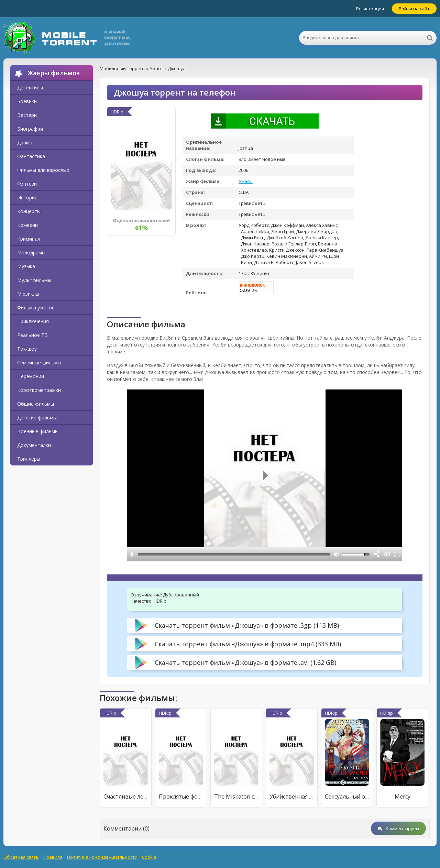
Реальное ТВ (32, 335)
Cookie (149, 857)
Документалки (34, 445)
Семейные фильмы (39, 362)
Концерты (29, 211)
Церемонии (31, 376)
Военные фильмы (38, 431)
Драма (25, 142)
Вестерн (27, 115)
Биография (30, 129)
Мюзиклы (28, 294)
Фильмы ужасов (36, 307)
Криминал (29, 239)
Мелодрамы (31, 252)
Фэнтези (27, 184)
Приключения (33, 321)
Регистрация (370, 9)
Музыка (26, 266)
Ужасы (246, 181)
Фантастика (31, 156)
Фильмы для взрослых (43, 170)
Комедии (27, 225)
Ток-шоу (27, 349)
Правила (53, 857)
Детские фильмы (37, 417)
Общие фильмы (36, 404)
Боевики (27, 101)
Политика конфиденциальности (102, 857)
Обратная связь (21, 857)
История (27, 197)
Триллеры (29, 459)
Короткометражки (39, 390)
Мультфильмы (34, 280)
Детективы (30, 87)
